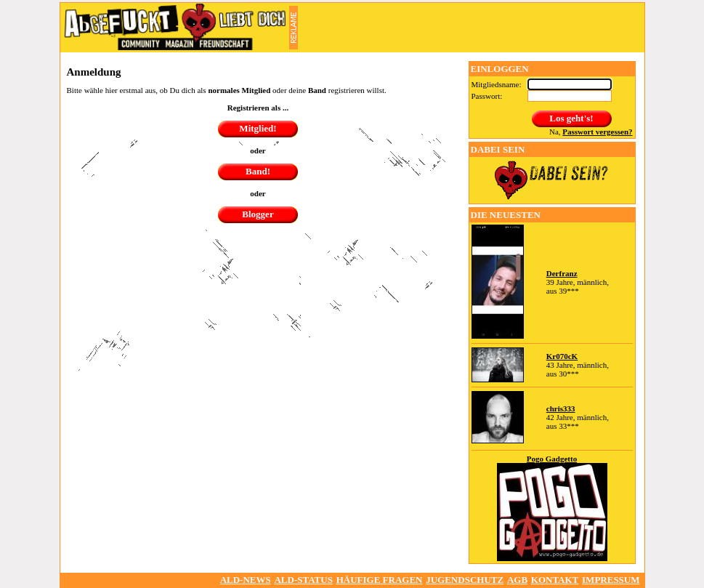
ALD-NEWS (246, 580)
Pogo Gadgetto (552, 459)
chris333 (561, 408)
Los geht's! (571, 118)
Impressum (611, 580)
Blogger (258, 214)
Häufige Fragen (380, 580)
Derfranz (562, 273)
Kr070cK (562, 356)
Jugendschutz (465, 580)
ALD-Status (303, 580)
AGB (517, 580)
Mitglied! (258, 128)
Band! (258, 171)
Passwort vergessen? (597, 132)
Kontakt (555, 580)
